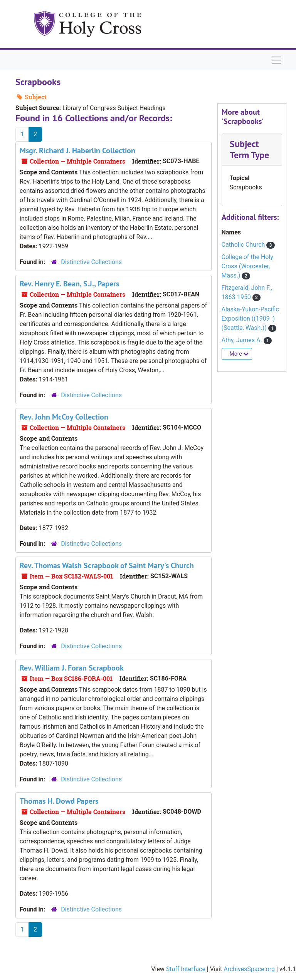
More (239, 354)
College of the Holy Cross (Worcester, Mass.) (247, 266)
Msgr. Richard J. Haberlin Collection (77, 151)
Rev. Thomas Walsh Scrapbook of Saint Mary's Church (107, 565)
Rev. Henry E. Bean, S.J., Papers (69, 284)
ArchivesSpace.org (249, 969)
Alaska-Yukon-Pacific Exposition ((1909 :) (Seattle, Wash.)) (250, 319)
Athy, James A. (243, 340)
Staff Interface (186, 969)
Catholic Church (244, 245)
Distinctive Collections (91, 262)
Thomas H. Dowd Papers (59, 801)
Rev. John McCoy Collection (64, 417)
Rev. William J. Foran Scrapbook (72, 668)
